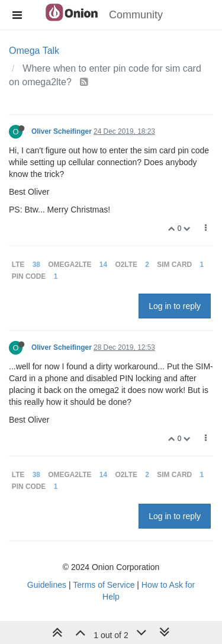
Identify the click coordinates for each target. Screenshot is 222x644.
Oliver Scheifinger (62, 131)
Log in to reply (175, 306)
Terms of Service (104, 585)
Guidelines (47, 585)
